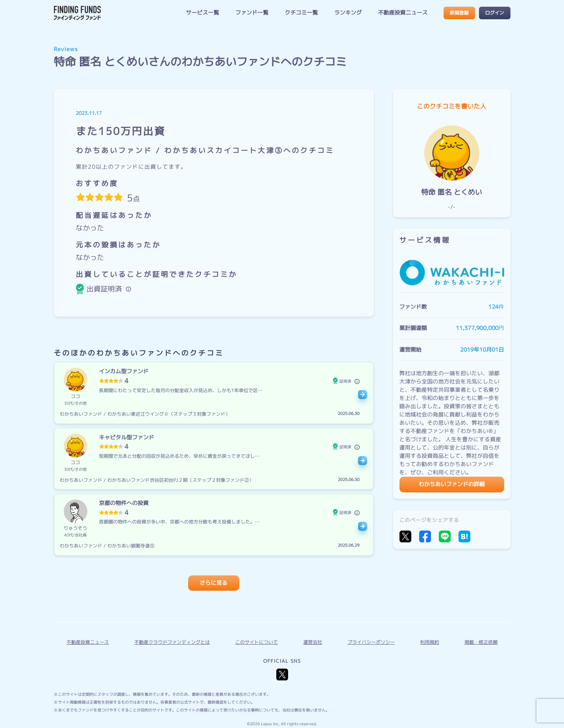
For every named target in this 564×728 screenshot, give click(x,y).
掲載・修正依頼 (481, 642)
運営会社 (313, 642)
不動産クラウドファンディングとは (172, 642)
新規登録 (459, 13)
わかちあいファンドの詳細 (452, 484)
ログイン (494, 13)
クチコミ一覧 (301, 13)
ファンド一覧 (252, 13)
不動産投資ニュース (403, 13)
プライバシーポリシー (371, 642)
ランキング (348, 13)
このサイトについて (257, 642)
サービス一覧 (202, 13)
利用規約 (430, 642)
